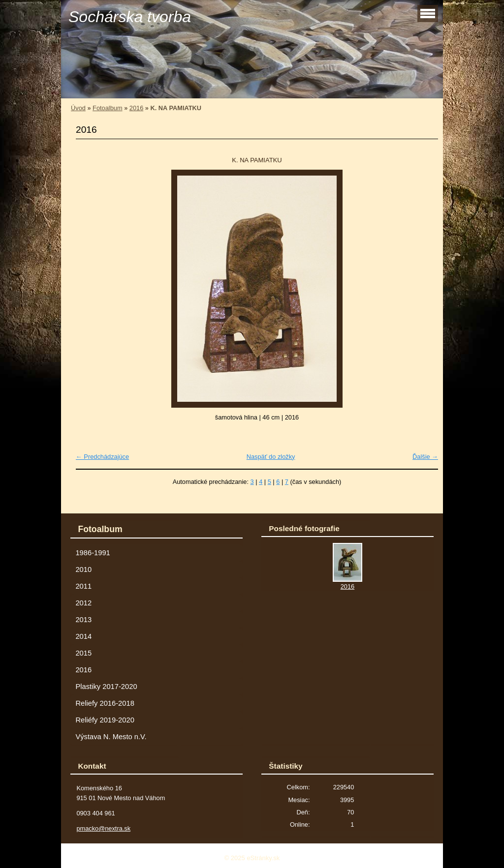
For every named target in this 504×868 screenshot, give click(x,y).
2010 (83, 569)
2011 (83, 586)
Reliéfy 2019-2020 (105, 720)
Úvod (78, 108)
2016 (136, 108)
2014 (83, 636)
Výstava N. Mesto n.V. (111, 737)
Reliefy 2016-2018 (105, 703)
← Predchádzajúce (102, 457)
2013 (83, 620)
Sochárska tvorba (130, 17)
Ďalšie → (425, 457)
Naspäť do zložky (271, 457)
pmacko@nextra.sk (103, 828)
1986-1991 (93, 553)
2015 (83, 653)
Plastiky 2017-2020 (106, 687)
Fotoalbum (107, 108)
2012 (83, 603)
